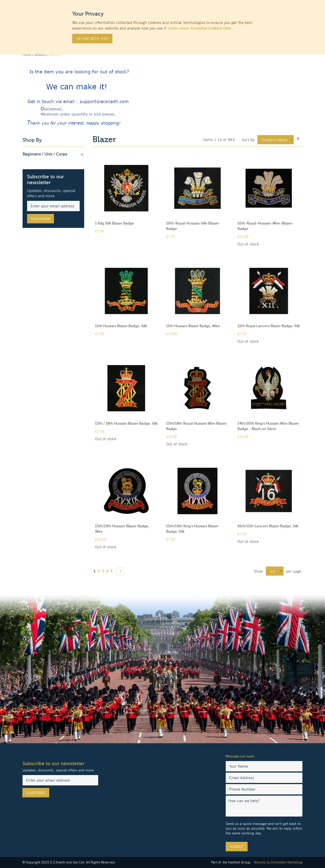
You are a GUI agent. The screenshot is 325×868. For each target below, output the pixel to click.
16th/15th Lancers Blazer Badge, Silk (268, 526)
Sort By (248, 140)
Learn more (179, 28)
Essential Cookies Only (211, 28)
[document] (162, 25)
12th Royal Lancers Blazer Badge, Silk (269, 326)
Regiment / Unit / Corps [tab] (53, 154)
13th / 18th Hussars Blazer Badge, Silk (126, 424)
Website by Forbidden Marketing (278, 862)
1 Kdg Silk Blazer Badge (115, 223)
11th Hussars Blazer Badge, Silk (121, 326)
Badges (40, 55)
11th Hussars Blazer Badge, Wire (193, 326)
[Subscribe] (41, 219)
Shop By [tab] (32, 140)
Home (27, 55)
